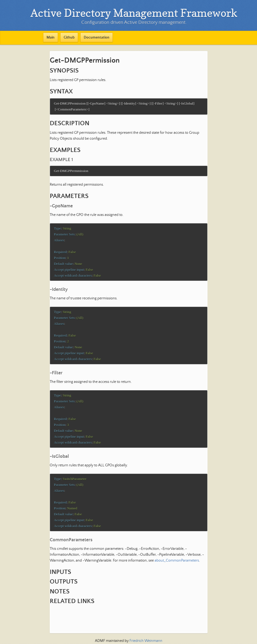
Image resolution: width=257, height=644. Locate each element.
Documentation (97, 37)
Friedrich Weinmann (146, 641)
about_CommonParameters (177, 571)
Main (51, 37)
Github (69, 37)
